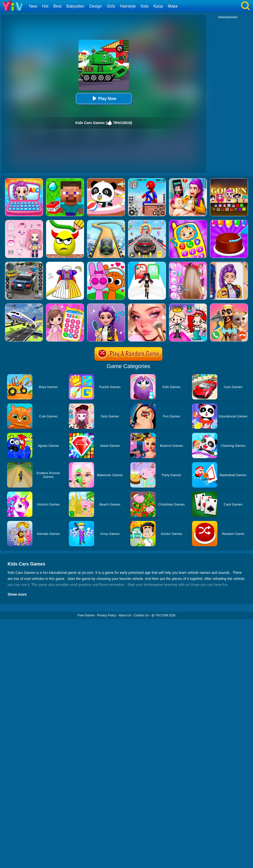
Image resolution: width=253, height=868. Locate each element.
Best (57, 6)
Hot (45, 6)
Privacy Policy (107, 615)
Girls (111, 6)
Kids (145, 6)
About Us (125, 615)
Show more (17, 594)
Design (96, 6)
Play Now (104, 98)
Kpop (158, 6)
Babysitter (75, 6)
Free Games (86, 615)
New (33, 6)
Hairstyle (128, 6)
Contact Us (141, 615)
